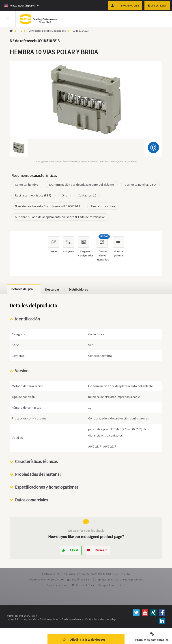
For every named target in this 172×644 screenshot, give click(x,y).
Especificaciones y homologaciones (47, 487)
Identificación (27, 319)
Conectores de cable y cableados (47, 31)
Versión (22, 371)
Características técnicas (36, 461)
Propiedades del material (38, 474)
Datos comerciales (31, 500)
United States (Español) (20, 6)
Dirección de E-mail (80, 580)
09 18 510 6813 (81, 31)
